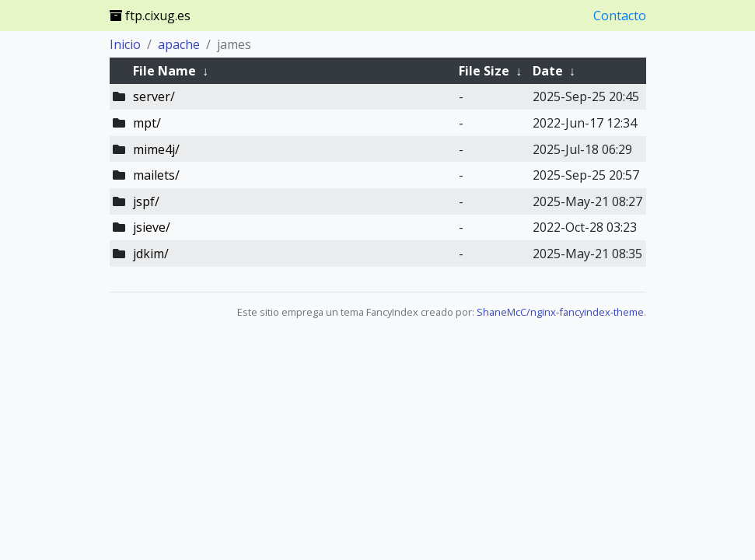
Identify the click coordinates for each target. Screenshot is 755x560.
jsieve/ (152, 227)
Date (548, 71)
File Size (484, 71)
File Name (164, 71)
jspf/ (146, 201)
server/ (154, 96)
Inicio (125, 44)
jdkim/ (151, 254)
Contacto (620, 16)
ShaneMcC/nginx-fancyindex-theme (560, 312)
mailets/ (156, 175)
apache (179, 44)
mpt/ (147, 123)
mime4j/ (156, 149)
